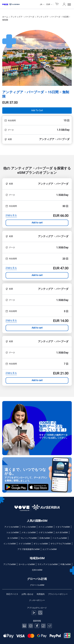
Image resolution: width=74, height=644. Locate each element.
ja (41, 4)
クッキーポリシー (37, 600)
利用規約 (41, 594)
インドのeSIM (9, 544)
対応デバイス (12, 594)
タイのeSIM (12, 538)
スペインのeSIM (46, 527)
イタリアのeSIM (63, 527)
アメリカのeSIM (11, 527)
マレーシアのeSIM (28, 538)
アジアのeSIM (9, 564)
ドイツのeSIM (25, 544)
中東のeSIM (65, 564)
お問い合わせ (27, 594)
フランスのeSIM (28, 527)
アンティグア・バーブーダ (22, 17)
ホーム (5, 17)
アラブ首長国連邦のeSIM (28, 549)
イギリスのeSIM (46, 532)
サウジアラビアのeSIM (61, 544)
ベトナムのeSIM (60, 538)
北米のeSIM (37, 570)
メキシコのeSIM (28, 532)
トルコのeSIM (12, 532)
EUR (48, 4)
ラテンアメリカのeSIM (47, 564)
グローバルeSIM (37, 585)
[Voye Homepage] (11, 4)
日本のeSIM (45, 538)
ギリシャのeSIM (41, 544)
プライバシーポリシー (58, 594)
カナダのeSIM (62, 532)
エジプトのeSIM (49, 549)
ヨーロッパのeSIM (27, 564)
